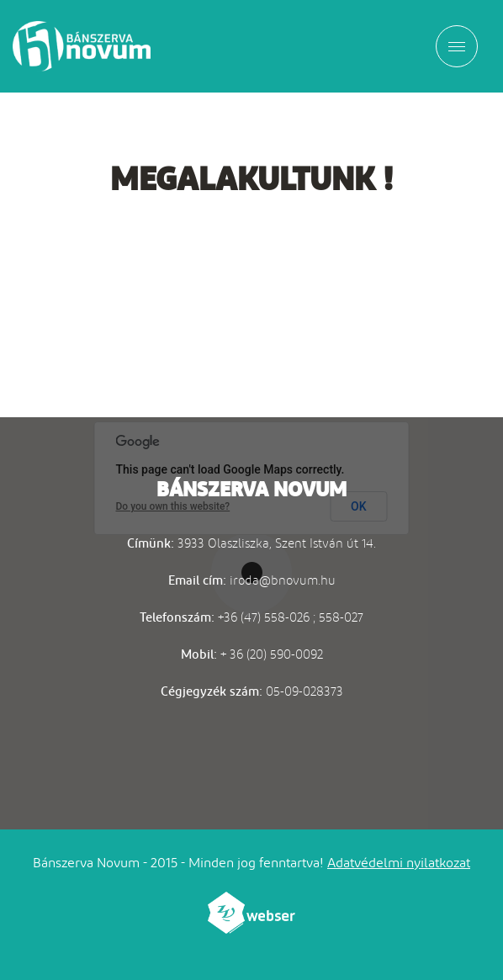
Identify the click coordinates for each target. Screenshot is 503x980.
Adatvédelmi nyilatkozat (399, 863)
